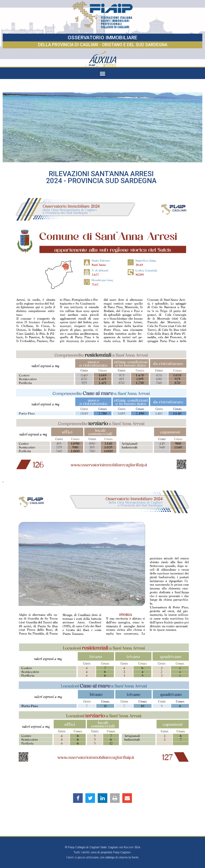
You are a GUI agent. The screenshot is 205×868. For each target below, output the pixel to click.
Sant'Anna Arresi (122, 174)
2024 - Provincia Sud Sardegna (101, 181)
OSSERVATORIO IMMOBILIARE (102, 38)
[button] (103, 73)
